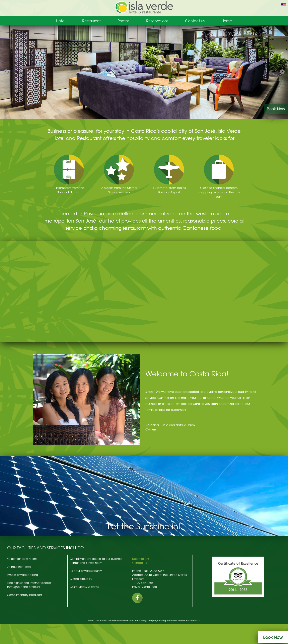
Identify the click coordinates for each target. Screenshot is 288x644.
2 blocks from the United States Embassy (119, 190)
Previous (6, 71)
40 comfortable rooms (22, 559)
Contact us (195, 21)
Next (282, 71)
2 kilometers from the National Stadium (69, 190)
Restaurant (91, 21)
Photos (123, 21)
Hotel (61, 21)
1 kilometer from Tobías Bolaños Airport (169, 190)
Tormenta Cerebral (176, 620)
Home (227, 21)
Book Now (276, 109)
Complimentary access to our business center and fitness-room (96, 561)
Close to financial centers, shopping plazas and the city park (219, 192)
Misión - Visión (95, 620)
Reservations (157, 21)
